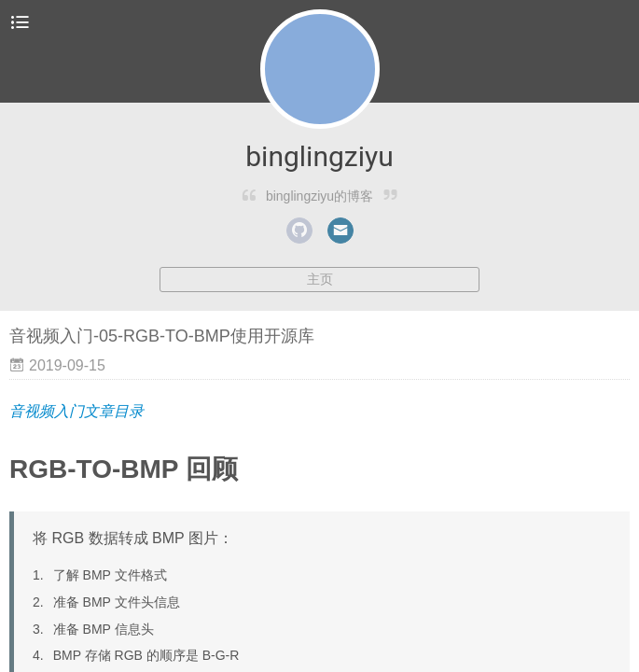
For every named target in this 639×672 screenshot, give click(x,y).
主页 (320, 279)
